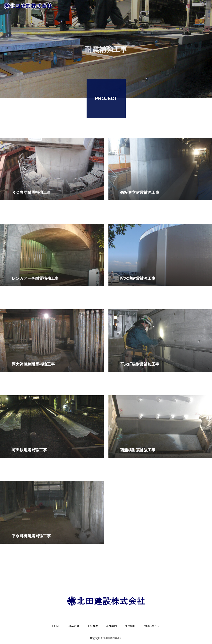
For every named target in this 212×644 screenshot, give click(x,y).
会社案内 (111, 626)
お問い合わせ (152, 626)
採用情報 (130, 626)
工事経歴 (93, 626)
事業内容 (74, 626)
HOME (56, 626)
